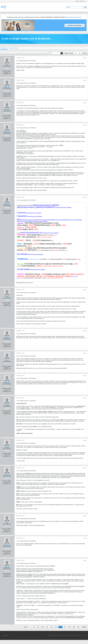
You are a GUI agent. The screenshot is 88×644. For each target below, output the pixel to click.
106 (42, 627)
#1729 (85, 125)
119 (74, 627)
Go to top (83, 635)
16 (34, 627)
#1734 (85, 376)
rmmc (7, 65)
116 (60, 627)
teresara (7, 110)
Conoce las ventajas (75, 25)
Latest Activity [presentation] (13, 48)
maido (7, 297)
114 (51, 627)
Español (6, 635)
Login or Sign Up (80, 1)
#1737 (85, 468)
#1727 (85, 80)
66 (38, 627)
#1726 (85, 58)
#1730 (85, 197)
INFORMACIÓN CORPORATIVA (55, 635)
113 (47, 627)
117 (65, 627)
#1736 (85, 440)
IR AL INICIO (76, 635)
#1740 (85, 561)
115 (56, 627)
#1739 (85, 538)
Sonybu (7, 405)
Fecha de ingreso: (7, 71)
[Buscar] (75, 7)
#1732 (85, 331)
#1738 (85, 516)
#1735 (85, 398)
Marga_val (7, 87)
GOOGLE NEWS (67, 635)
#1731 (85, 290)
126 (78, 627)
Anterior (26, 627)
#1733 (85, 353)
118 (69, 627)
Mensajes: (6, 74)
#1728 (85, 103)
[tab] (13, 48)
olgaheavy (7, 132)
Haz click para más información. (74, 17)
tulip (7, 523)
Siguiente (84, 627)
